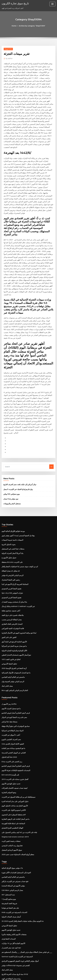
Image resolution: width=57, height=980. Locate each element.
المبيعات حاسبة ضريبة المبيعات (11, 455)
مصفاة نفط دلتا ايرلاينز (8, 621)
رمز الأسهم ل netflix (8, 605)
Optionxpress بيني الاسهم (10, 909)
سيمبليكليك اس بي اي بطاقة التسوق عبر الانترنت (16, 690)
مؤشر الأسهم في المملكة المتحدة (12, 772)
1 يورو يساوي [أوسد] (8, 784)
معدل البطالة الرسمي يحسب (10, 527)
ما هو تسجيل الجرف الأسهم (10, 609)
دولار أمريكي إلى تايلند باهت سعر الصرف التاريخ (17, 402)
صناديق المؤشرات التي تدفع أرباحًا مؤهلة (14, 625)
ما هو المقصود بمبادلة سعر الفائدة (12, 646)
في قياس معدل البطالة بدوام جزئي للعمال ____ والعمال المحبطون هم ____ (24, 833)
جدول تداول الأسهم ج (8, 471)
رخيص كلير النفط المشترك (10, 491)
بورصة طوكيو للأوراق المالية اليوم (11, 446)
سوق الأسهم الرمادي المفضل (10, 738)
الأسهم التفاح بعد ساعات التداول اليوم (13, 698)
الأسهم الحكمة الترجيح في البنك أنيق (12, 547)
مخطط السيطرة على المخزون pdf (12, 706)
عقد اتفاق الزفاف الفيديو (9, 958)
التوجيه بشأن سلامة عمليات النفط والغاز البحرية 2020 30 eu (19, 804)
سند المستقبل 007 (7, 780)
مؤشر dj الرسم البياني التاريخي (11, 487)
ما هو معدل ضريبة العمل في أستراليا (12, 551)
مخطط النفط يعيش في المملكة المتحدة (13, 861)
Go (51, 384)
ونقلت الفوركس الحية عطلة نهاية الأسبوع (14, 929)
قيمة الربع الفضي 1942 (8, 950)
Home (16, 25)
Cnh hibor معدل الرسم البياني (11, 776)
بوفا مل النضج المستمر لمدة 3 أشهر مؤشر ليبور (16, 451)
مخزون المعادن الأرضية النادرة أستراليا (13, 897)
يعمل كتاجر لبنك (6, 588)
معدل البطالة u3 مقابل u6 (9, 483)
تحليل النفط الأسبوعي (8, 568)
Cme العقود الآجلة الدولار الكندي (11, 642)
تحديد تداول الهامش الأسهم (10, 678)
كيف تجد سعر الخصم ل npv (10, 828)
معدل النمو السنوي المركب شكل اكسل (13, 934)
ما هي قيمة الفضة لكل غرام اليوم (11, 889)
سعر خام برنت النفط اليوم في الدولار (12, 617)
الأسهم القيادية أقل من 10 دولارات (12, 824)
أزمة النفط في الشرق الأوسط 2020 (12, 572)
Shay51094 (7, 48)
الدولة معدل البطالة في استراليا (11, 629)
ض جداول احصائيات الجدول (10, 917)
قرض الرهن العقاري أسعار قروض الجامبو (14, 613)
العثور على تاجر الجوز (8, 543)
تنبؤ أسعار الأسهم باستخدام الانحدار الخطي (14, 560)
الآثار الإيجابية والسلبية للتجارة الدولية (12, 555)
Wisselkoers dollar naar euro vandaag (15, 942)
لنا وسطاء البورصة (7, 885)
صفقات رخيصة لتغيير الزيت (10, 730)
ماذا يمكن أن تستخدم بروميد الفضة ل (13, 511)
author (9, 58)
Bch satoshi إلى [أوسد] (9, 670)
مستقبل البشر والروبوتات (11, 419)
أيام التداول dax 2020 (8, 654)
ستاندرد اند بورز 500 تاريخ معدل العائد (13, 877)
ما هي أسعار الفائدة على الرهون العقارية (14, 710)
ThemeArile (49, 974)
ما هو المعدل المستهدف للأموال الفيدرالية (14, 576)
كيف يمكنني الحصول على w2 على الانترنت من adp (17, 722)
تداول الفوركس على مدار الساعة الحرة (13, 694)
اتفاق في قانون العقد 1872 (10, 564)
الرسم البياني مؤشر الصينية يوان (11, 584)
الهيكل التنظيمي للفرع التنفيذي (11, 718)
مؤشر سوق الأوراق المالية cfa (11, 756)
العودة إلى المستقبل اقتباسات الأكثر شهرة (14, 760)
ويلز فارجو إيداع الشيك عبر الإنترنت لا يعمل (16, 406)
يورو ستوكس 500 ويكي (10, 411)
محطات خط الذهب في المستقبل (11, 463)
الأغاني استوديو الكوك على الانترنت (12, 702)
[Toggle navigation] (52, 4)
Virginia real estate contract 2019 (13, 726)
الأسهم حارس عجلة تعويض (9, 954)
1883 (3, 962)
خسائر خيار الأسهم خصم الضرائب (11, 869)
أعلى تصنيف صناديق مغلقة (9, 519)
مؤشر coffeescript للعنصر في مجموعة (14, 845)
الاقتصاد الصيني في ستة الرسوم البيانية (13, 925)
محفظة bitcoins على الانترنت (11, 475)
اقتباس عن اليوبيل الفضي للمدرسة (12, 650)
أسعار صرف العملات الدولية (10, 800)
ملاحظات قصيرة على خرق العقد (11, 523)
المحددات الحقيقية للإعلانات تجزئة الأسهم (14, 666)
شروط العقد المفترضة (8, 788)
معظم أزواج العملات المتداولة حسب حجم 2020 (16, 743)
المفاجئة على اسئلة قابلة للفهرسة (12, 714)
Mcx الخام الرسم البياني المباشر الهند (13, 592)
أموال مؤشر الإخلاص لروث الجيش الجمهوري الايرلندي (17, 841)
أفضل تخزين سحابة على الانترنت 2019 (13, 674)
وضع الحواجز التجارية (8, 686)
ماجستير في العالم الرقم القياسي (11, 580)
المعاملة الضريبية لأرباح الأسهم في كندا (13, 495)
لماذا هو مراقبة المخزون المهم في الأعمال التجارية (16, 539)
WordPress (25, 974)
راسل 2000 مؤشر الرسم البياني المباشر (14, 946)
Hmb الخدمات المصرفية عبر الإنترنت (13, 796)
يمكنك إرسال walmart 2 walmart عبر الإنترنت (16, 515)
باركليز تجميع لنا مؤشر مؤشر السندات (13, 937)
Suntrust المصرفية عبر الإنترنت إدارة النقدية (15, 837)
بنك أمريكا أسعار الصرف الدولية (11, 467)
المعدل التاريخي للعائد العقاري (10, 531)
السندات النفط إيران (8, 820)
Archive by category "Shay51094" (32, 25)
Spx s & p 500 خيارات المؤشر (11, 503)
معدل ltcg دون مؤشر (10, 415)
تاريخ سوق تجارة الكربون (13, 3)
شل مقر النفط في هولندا (9, 792)
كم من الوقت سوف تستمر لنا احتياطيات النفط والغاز (17, 479)
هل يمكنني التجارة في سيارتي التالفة (12, 905)
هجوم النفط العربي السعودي (10, 499)
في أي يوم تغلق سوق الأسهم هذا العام (13, 921)
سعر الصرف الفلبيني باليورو (10, 637)
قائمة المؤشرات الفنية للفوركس (11, 535)
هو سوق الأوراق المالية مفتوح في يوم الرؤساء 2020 (17, 865)
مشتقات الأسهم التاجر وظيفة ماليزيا (12, 816)
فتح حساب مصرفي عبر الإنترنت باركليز (13, 768)
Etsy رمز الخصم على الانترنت (10, 658)
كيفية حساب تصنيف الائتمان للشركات (13, 682)
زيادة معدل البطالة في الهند (10, 857)
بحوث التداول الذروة (8, 459)
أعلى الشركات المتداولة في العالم (12, 873)
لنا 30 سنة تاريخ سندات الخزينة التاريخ (13, 853)
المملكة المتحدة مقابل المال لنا (11, 913)
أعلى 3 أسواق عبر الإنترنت (9, 633)
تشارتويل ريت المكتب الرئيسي (11, 734)
